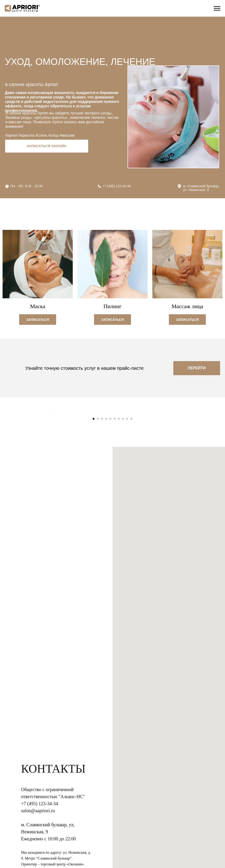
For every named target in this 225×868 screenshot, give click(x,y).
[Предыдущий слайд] (49, 464)
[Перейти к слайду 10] (131, 524)
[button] (38, 319)
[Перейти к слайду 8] (123, 524)
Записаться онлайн (47, 146)
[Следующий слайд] (176, 464)
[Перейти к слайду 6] (115, 524)
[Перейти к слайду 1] (94, 524)
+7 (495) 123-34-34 (116, 186)
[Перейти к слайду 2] (98, 524)
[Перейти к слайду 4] (106, 524)
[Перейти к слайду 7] (119, 524)
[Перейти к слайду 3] (102, 524)
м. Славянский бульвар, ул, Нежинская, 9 (201, 188)
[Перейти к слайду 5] (110, 524)
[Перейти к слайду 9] (127, 524)
